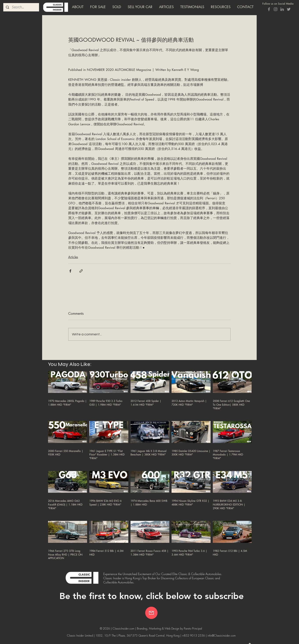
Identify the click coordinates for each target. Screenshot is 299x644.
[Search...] (21, 7)
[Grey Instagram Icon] (276, 9)
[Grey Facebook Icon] (269, 9)
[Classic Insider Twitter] (289, 9)
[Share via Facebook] (70, 271)
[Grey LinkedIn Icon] (282, 9)
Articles (73, 257)
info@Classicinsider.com (222, 635)
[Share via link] (81, 271)
